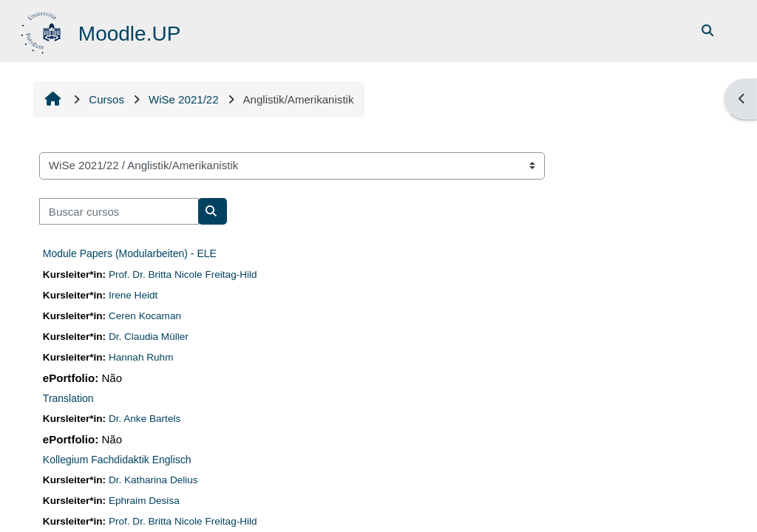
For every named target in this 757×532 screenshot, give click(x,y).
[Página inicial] (43, 30)
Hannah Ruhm (141, 357)
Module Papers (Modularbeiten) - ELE (130, 253)
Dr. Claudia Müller (149, 337)
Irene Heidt (133, 295)
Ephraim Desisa (144, 501)
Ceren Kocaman (145, 316)
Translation (68, 398)
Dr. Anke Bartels (145, 419)
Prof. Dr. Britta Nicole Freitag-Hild (183, 274)
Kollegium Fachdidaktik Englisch (117, 460)
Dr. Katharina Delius (153, 480)
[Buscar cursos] (119, 212)
